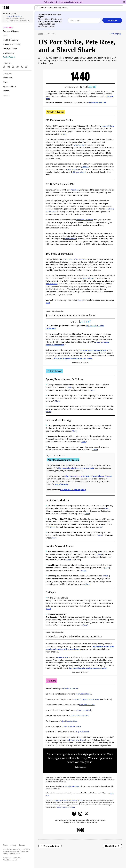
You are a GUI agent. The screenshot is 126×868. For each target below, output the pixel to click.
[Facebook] (4, 67)
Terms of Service (9, 853)
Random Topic (9, 57)
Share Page (115, 34)
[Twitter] (22, 67)
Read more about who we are (71, 2)
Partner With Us (9, 86)
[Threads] (13, 67)
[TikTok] (17, 67)
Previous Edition (50, 846)
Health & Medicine (11, 40)
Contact (6, 91)
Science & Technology (12, 44)
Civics (5, 35)
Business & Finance (11, 31)
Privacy (13, 845)
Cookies (22, 845)
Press (5, 82)
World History (9, 53)
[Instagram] (9, 67)
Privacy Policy (20, 851)
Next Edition (112, 846)
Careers (6, 95)
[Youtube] (26, 67)
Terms (5, 845)
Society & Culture (10, 49)
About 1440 (8, 77)
